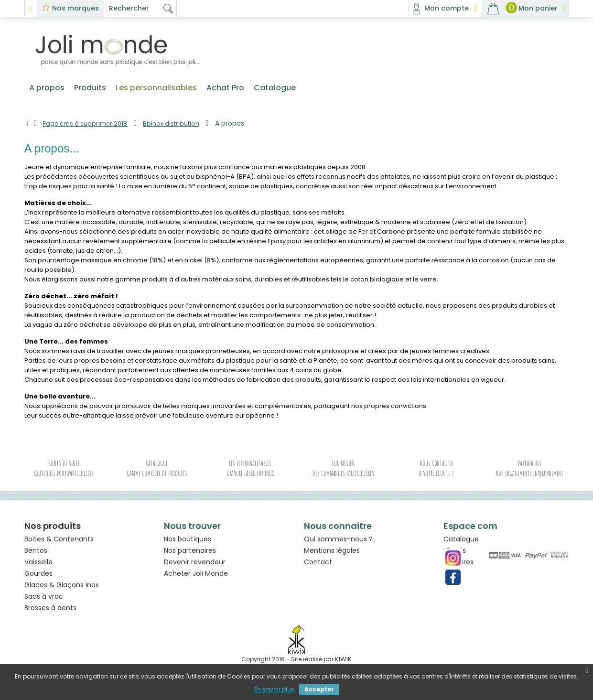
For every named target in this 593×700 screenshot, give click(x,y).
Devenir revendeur (195, 567)
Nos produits (53, 529)
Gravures (458, 567)
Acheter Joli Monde (196, 579)
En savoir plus (274, 689)
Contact (318, 567)
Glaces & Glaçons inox (62, 588)
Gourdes (38, 576)
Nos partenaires (190, 556)
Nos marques (75, 8)
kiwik (343, 662)
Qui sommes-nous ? (338, 544)
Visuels (455, 556)
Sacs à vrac (44, 599)
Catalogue (461, 544)
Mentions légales (332, 556)
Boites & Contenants (59, 542)
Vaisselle (38, 565)
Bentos (36, 553)
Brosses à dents (50, 611)
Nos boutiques (188, 544)
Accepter (319, 689)
